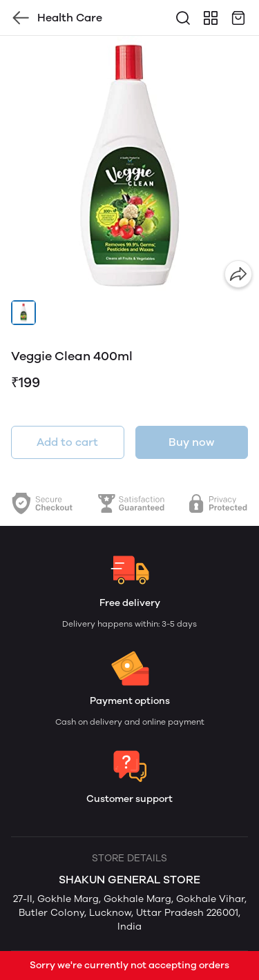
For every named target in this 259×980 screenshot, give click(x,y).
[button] (23, 313)
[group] (129, 165)
